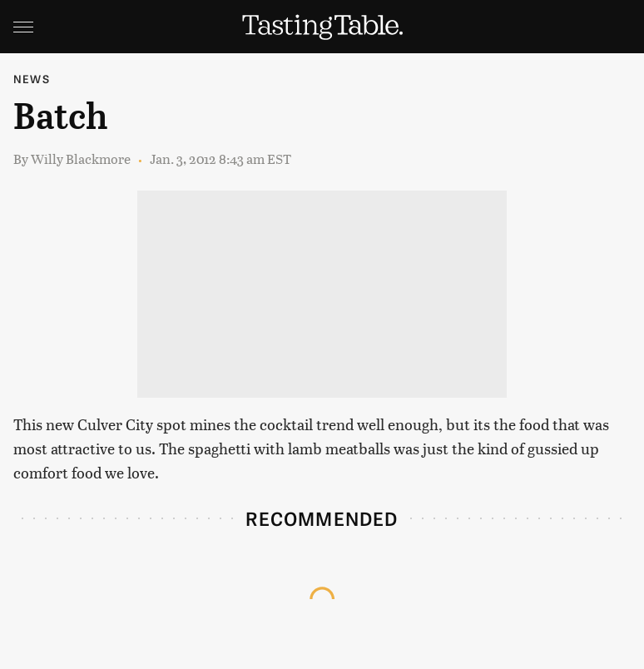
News (32, 79)
